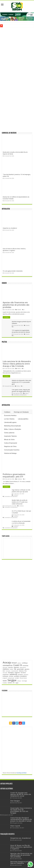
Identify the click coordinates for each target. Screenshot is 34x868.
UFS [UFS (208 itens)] (14, 683)
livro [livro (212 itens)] (26, 671)
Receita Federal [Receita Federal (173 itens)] (23, 678)
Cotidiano (7, 412)
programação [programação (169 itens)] (11, 678)
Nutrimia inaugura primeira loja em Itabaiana (21, 862)
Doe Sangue (15, 801)
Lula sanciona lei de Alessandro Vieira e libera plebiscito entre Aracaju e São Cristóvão (17, 364)
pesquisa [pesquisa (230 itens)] (20, 675)
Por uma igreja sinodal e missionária (13, 271)
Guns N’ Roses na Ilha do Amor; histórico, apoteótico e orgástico (21, 847)
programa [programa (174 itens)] (5, 678)
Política (4, 342)
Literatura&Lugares (10, 422)
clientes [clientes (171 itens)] (19, 663)
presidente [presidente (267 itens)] (24, 676)
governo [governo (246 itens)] (27, 669)
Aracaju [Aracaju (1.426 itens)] (7, 663)
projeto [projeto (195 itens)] (17, 678)
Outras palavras (9, 433)
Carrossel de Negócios (9, 133)
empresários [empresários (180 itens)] (23, 668)
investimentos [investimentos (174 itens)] (15, 671)
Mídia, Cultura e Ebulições (13, 429)
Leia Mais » (6, 317)
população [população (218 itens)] (6, 676)
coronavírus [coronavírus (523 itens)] (8, 665)
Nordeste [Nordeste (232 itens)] (23, 673)
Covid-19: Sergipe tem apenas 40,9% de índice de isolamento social (21, 794)
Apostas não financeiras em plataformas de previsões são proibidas (16, 305)
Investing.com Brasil (21, 773)
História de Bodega (10, 453)
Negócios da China (10, 446)
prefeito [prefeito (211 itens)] (11, 676)
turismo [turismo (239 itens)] (10, 683)
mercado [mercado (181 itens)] (5, 673)
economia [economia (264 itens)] (25, 666)
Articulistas (6, 209)
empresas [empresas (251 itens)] (16, 667)
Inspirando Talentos (10, 436)
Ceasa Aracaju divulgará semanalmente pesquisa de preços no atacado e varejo (21, 819)
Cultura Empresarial (10, 443)
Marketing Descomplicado (12, 426)
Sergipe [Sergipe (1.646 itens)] (12, 680)
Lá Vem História (9, 419)
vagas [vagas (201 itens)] (17, 683)
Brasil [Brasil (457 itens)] (14, 663)
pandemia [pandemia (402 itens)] (13, 674)
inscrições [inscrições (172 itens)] (8, 671)
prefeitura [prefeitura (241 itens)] (17, 676)
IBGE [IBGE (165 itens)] (4, 671)
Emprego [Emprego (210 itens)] (11, 668)
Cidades (4, 283)
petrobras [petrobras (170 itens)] (26, 675)
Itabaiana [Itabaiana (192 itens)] (21, 671)
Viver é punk (15, 826)
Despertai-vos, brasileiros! (10, 228)
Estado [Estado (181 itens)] (11, 669)
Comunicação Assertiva (12, 450)
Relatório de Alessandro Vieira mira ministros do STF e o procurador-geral (21, 382)
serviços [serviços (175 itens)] (19, 681)
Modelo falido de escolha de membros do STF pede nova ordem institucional (20, 502)
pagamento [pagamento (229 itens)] (6, 675)
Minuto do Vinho (9, 440)
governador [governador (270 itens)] (20, 669)
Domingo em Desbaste (21, 412)
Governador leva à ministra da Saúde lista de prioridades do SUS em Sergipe (21, 811)
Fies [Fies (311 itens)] (15, 669)
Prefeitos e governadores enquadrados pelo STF (14, 475)
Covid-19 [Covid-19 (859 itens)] (18, 665)
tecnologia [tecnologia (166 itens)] (24, 681)
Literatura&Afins (23, 419)
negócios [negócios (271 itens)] (17, 673)
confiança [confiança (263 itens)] (25, 663)
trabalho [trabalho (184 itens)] (5, 683)
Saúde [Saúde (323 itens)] (5, 681)
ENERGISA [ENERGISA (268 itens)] (6, 669)
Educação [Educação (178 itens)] (5, 668)
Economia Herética (10, 416)
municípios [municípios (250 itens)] (11, 673)
